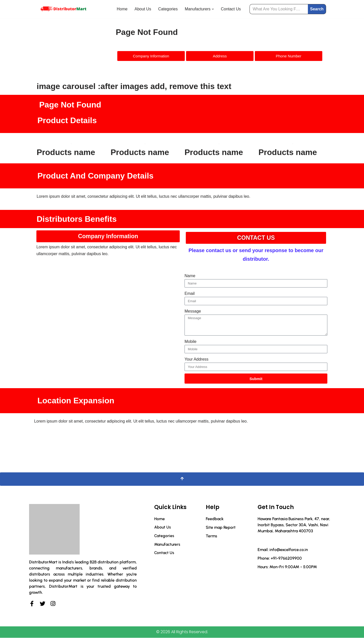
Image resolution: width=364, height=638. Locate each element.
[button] (213, 9)
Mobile (190, 342)
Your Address (197, 359)
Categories (168, 9)
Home (122, 9)
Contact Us (231, 9)
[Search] (279, 9)
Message (193, 311)
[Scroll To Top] (182, 480)
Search (317, 9)
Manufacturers (167, 545)
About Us (143, 9)
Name (190, 276)
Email (190, 294)
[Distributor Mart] (63, 9)
